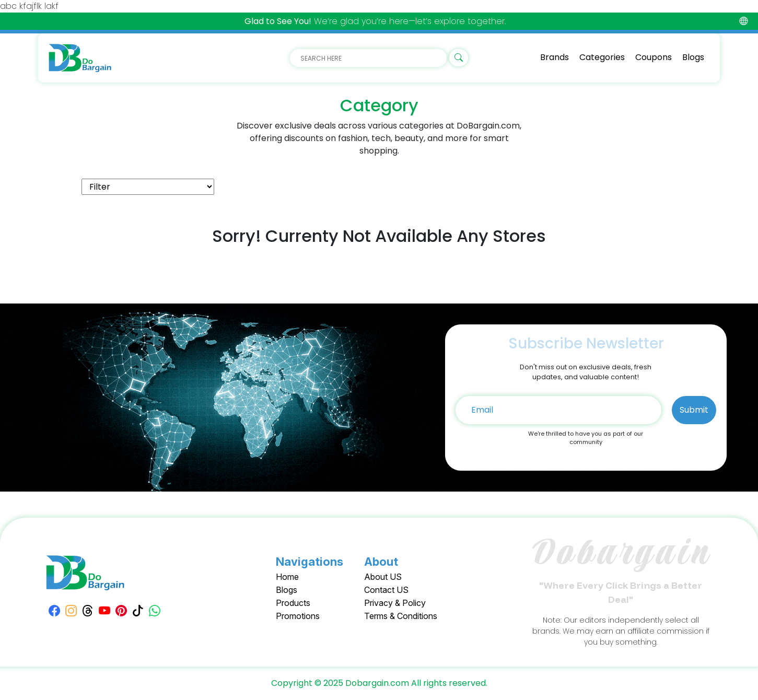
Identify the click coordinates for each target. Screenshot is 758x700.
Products (293, 603)
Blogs (693, 57)
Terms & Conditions (401, 616)
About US (383, 577)
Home (287, 577)
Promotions (298, 616)
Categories (602, 57)
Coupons (654, 57)
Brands (555, 57)
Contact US (386, 590)
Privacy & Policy (395, 603)
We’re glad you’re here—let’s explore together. (375, 21)
